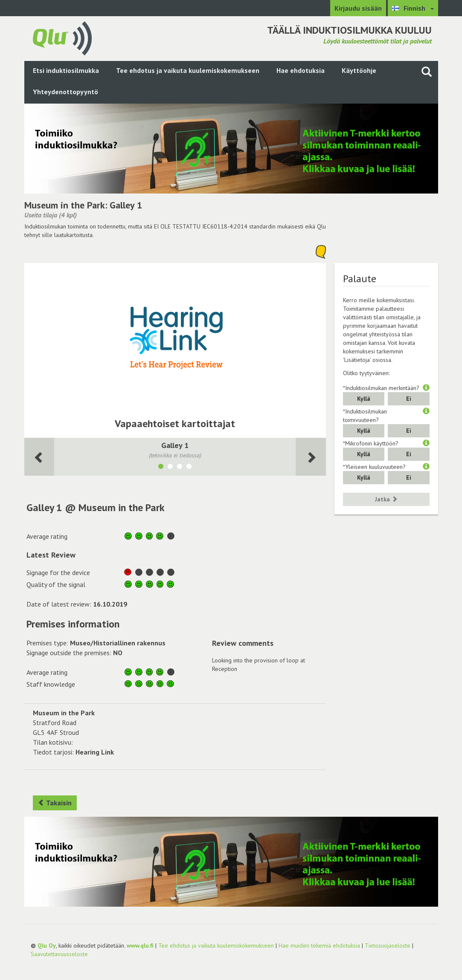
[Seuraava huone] (39, 457)
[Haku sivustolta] (427, 71)
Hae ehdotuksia (301, 70)
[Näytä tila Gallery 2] (170, 468)
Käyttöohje (359, 70)
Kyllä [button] (364, 399)
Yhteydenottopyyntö (65, 92)
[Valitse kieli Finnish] (413, 8)
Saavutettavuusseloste (59, 954)
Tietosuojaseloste (388, 945)
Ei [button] (409, 399)
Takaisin (55, 803)
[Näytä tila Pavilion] (180, 468)
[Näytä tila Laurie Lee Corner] (189, 468)
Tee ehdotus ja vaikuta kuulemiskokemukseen (188, 70)
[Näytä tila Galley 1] (161, 468)
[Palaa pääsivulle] (62, 38)
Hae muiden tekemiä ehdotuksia (319, 945)
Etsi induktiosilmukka (66, 70)
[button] (426, 388)
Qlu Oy (47, 945)
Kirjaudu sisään (358, 8)
